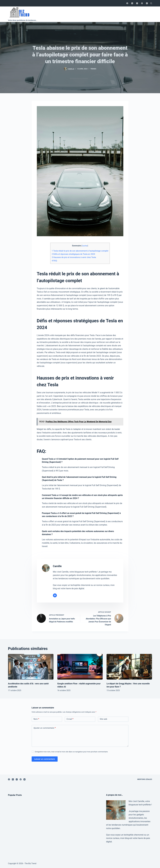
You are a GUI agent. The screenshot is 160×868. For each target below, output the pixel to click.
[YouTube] (147, 3)
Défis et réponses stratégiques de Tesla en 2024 (73, 254)
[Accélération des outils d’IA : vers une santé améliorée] (31, 667)
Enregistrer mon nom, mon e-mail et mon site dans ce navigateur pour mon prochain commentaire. (71, 752)
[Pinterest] (142, 3)
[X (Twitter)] (132, 3)
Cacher (85, 246)
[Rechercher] (151, 3)
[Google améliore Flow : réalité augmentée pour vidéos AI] (80, 667)
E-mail (70, 719)
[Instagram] (137, 3)
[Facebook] (127, 3)
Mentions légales (145, 779)
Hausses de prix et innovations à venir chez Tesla (74, 257)
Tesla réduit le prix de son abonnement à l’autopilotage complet (80, 251)
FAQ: (54, 261)
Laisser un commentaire (45, 759)
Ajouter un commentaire (45, 728)
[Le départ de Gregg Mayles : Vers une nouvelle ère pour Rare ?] (129, 667)
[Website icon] (55, 595)
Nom (36, 719)
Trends (93, 69)
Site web (104, 719)
